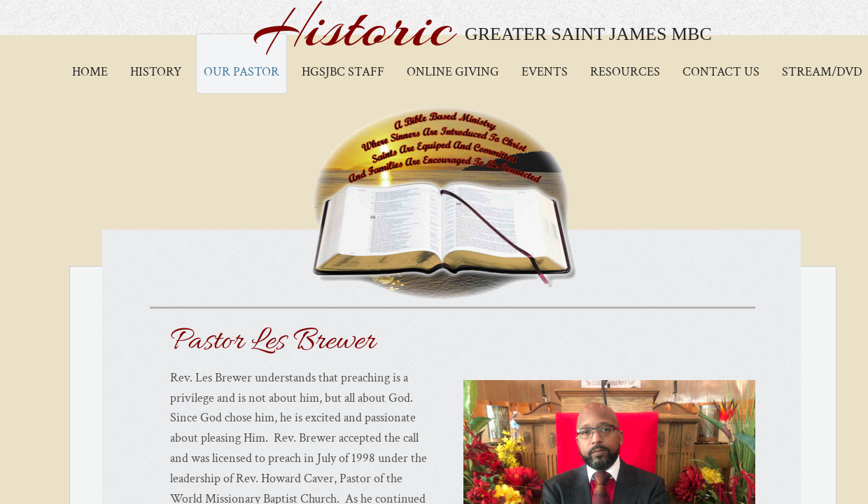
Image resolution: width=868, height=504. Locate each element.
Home (90, 72)
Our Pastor (241, 72)
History (156, 72)
